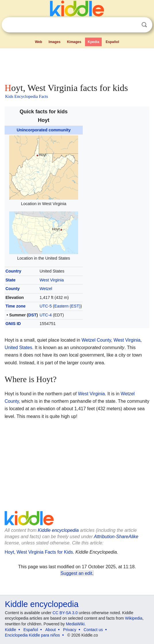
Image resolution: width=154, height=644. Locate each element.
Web (38, 42)
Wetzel (46, 289)
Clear (132, 25)
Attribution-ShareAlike (116, 537)
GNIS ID (13, 324)
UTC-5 (46, 306)
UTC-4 (46, 315)
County (13, 289)
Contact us (93, 630)
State (10, 280)
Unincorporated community (44, 130)
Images (54, 42)
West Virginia (52, 280)
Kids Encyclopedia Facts (27, 96)
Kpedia (93, 42)
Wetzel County (96, 340)
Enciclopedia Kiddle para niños (32, 635)
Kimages (74, 42)
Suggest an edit (76, 573)
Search (144, 25)
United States (18, 348)
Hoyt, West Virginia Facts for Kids (39, 552)
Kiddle (10, 630)
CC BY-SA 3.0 (65, 613)
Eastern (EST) (67, 306)
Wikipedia (134, 618)
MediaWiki (75, 624)
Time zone (16, 306)
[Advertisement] (77, 64)
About (51, 630)
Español (112, 42)
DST (32, 315)
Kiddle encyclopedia (58, 530)
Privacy (70, 630)
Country (13, 271)
